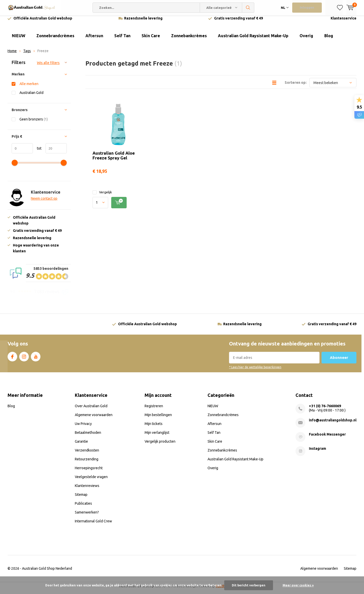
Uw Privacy (83, 427)
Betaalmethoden (88, 436)
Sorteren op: (296, 86)
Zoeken (248, 8)
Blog (329, 39)
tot (37, 152)
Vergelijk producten (160, 445)
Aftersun (94, 39)
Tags (27, 55)
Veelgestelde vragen (91, 481)
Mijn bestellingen (158, 419)
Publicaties (83, 507)
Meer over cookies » (298, 585)
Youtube (36, 359)
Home (12, 55)
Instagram (24, 359)
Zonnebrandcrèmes (55, 39)
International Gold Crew (93, 525)
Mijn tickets (154, 427)
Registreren (154, 410)
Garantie (81, 445)
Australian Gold (31, 96)
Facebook (12, 359)
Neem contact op (44, 202)
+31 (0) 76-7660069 (325, 410)
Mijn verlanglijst (157, 436)
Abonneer (339, 361)
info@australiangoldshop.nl (333, 424)
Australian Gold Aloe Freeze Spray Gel (114, 159)
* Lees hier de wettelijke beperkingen (255, 371)
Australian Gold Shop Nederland (47, 572)
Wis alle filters (48, 67)
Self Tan (122, 39)
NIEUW (19, 39)
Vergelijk (102, 196)
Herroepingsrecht (89, 472)
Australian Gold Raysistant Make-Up (253, 39)
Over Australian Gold (91, 410)
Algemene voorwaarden (94, 419)
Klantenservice (344, 22)
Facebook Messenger (327, 438)
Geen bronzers (34, 123)
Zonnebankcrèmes (189, 39)
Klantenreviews (87, 489)
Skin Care (151, 39)
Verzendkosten (87, 454)
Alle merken (29, 87)
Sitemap (81, 498)
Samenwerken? (87, 516)
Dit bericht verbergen (249, 585)
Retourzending (87, 463)
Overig (306, 39)
